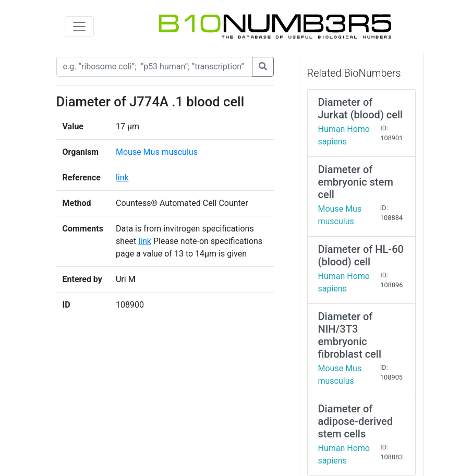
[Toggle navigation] (79, 27)
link (122, 178)
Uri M (126, 279)
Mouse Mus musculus (157, 152)
